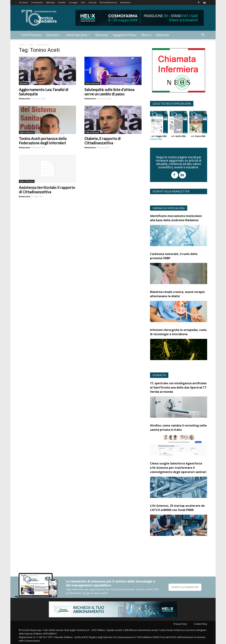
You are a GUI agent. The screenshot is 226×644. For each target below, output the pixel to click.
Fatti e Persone (31, 35)
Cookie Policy (200, 624)
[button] (203, 35)
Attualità (24, 83)
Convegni (73, 2)
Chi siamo (23, 2)
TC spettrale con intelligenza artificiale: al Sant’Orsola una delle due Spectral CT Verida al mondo (178, 387)
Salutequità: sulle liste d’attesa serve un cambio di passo (109, 92)
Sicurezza (102, 35)
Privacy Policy (180, 624)
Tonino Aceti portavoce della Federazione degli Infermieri (43, 141)
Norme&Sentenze (108, 2)
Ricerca (146, 35)
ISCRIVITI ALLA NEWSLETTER (185, 587)
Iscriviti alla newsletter (171, 191)
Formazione (37, 2)
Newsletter (126, 2)
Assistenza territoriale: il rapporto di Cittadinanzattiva (47, 190)
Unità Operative (78, 35)
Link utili (92, 2)
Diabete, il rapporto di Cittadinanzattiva (103, 141)
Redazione (25, 98)
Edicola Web (156, 139)
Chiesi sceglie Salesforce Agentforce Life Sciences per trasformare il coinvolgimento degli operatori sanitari (178, 468)
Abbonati (50, 2)
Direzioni (54, 35)
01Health (159, 375)
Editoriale (163, 35)
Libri (83, 2)
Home (22, 45)
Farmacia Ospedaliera (169, 208)
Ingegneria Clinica (125, 35)
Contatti (62, 2)
